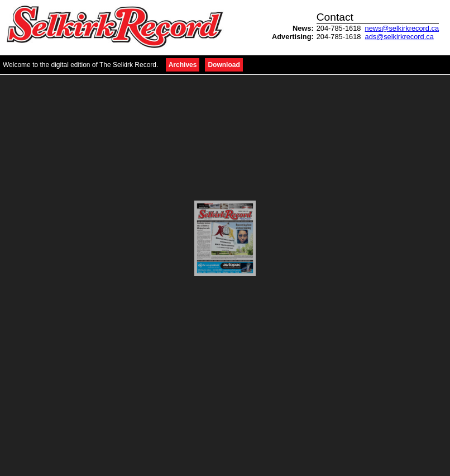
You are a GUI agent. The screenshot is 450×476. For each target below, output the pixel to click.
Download (224, 65)
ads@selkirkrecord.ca (399, 37)
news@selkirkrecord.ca (402, 28)
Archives (183, 65)
